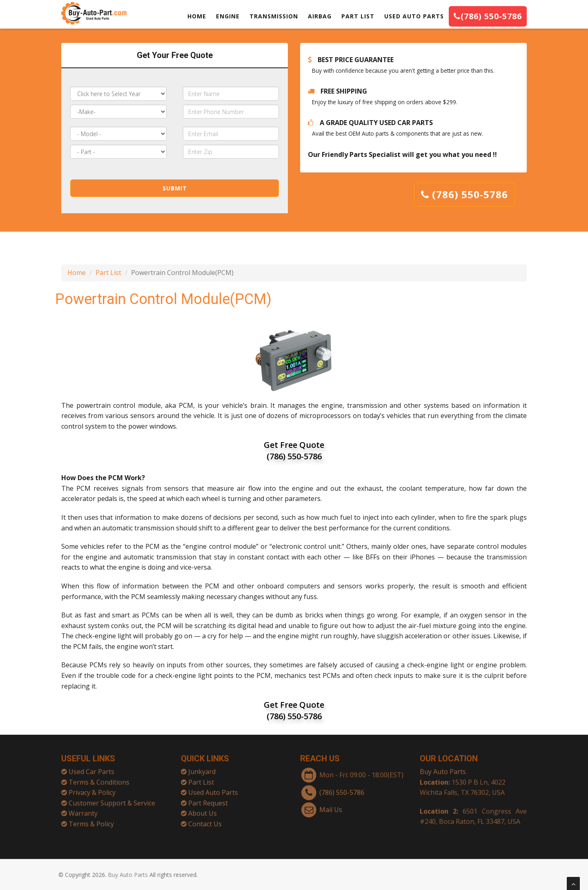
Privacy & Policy (92, 789)
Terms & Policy (91, 821)
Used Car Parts (91, 768)
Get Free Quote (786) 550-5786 (294, 451)
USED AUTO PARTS (414, 16)
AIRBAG (320, 16)
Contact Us (205, 821)
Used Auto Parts (213, 789)
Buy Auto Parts (443, 768)
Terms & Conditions (99, 779)
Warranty (83, 810)
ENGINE (228, 16)
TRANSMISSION (274, 16)
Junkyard (202, 768)
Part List (108, 273)
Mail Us (331, 806)
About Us (203, 810)
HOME (197, 16)
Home (77, 273)
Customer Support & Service (112, 800)
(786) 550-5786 (488, 16)
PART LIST (358, 16)
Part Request (208, 800)
